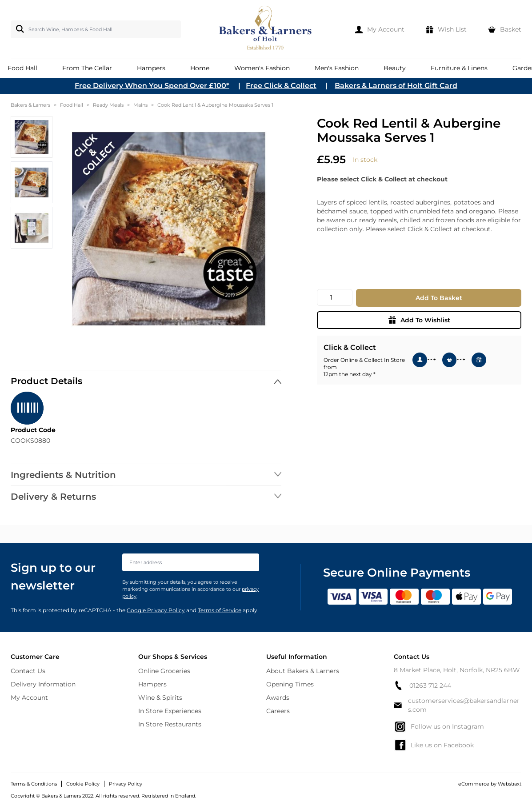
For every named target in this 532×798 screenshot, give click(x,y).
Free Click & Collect (281, 86)
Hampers (152, 684)
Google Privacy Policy (156, 610)
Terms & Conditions (34, 784)
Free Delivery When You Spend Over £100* (152, 86)
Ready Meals (108, 105)
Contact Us (28, 671)
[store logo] (266, 29)
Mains (140, 105)
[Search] (18, 29)
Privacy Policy (126, 784)
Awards (278, 698)
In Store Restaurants (170, 724)
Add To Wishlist (419, 320)
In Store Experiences (170, 711)
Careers (278, 711)
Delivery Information (43, 684)
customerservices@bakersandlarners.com (457, 705)
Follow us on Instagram (439, 726)
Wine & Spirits (160, 698)
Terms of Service (220, 610)
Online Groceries (164, 671)
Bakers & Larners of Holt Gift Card (396, 86)
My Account (29, 698)
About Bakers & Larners (303, 671)
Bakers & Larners (30, 105)
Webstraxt (510, 784)
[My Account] (380, 29)
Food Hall (72, 105)
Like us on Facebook (434, 745)
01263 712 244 (422, 685)
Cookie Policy (83, 784)
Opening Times (290, 684)
